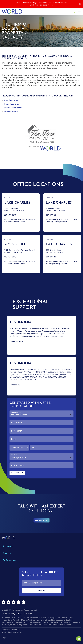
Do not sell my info (24, 614)
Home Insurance (12, 104)
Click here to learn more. (42, 5)
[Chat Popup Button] (79, 639)
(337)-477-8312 (42, 520)
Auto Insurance (11, 100)
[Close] (80, 4)
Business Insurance (13, 108)
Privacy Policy (9, 614)
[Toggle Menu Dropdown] (41, 546)
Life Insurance (11, 112)
